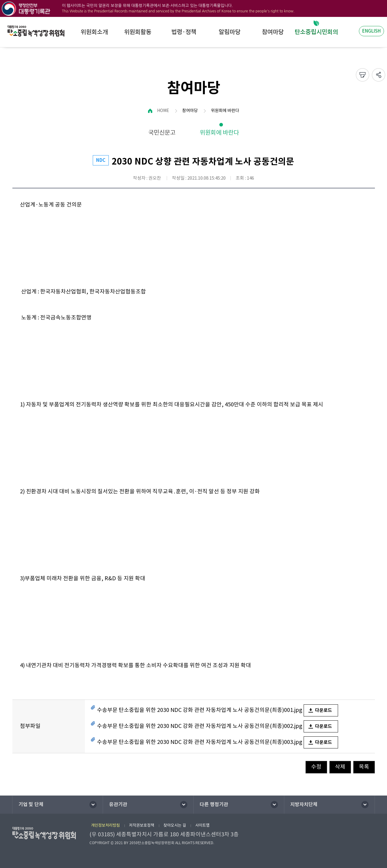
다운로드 (324, 710)
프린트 (363, 75)
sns (379, 75)
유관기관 (118, 804)
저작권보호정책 (142, 825)
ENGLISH (371, 31)
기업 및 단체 (31, 804)
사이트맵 (202, 825)
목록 (364, 767)
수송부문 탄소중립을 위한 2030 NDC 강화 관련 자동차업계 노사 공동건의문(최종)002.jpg (200, 726)
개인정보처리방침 (105, 825)
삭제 (340, 767)
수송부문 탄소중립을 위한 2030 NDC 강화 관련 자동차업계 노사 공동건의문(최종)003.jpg (200, 742)
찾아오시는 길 (175, 825)
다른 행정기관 (214, 804)
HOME (163, 111)
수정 (316, 767)
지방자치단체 (304, 804)
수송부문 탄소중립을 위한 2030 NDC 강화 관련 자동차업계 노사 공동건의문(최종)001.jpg (200, 710)
